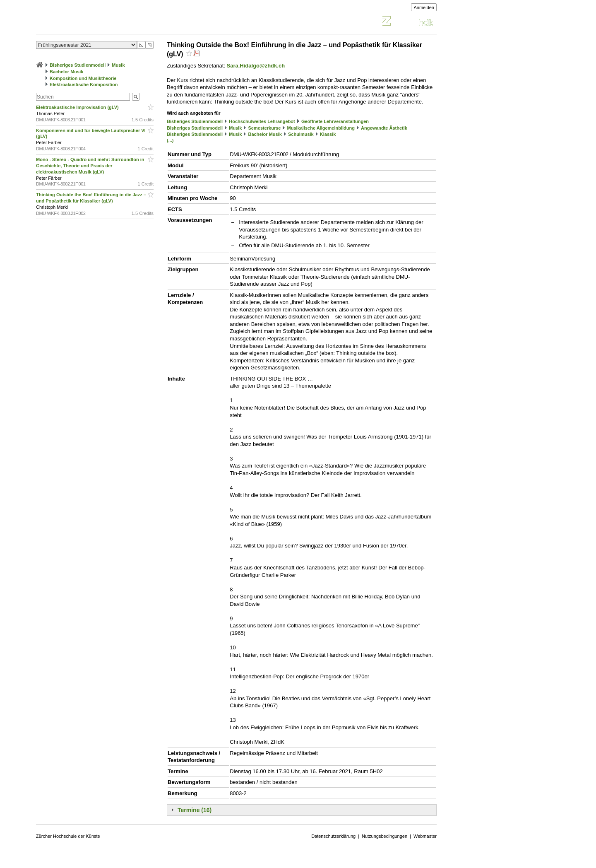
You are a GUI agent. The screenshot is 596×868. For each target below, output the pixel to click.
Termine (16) (195, 810)
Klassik (328, 134)
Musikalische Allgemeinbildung (321, 128)
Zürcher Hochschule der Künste (68, 836)
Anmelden (424, 7)
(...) (170, 140)
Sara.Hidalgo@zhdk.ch (256, 66)
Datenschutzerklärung (333, 836)
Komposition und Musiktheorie (83, 78)
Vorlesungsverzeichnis (97, 22)
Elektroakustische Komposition (84, 84)
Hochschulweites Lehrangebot (262, 121)
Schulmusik (301, 134)
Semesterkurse (265, 128)
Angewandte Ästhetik (384, 128)
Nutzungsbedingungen (385, 836)
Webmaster (425, 836)
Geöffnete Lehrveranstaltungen (335, 121)
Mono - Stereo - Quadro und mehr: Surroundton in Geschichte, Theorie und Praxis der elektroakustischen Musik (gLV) (90, 166)
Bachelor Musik (66, 72)
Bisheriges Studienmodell (78, 65)
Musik (118, 65)
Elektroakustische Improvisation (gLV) (78, 107)
